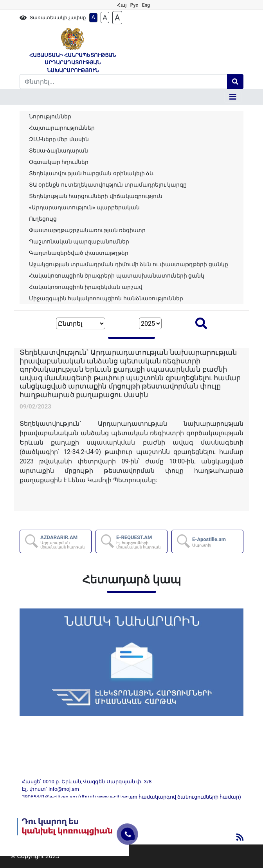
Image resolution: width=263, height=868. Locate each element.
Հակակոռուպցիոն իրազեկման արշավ (86, 287)
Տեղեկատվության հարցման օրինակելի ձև (91, 173)
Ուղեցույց (43, 219)
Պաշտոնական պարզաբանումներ (79, 242)
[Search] (123, 82)
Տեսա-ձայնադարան (59, 151)
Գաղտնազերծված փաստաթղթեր (79, 253)
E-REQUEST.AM (141, 542)
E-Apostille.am (209, 542)
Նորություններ (50, 116)
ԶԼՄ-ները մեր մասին (59, 139)
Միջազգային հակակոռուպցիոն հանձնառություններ (106, 298)
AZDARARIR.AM (65, 542)
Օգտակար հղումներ (59, 162)
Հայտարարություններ (62, 128)
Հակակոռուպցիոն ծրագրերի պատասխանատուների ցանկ (117, 276)
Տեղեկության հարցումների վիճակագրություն (96, 196)
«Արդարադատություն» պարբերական (84, 207)
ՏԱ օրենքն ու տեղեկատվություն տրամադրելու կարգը (108, 185)
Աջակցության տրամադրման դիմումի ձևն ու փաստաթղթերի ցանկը (129, 264)
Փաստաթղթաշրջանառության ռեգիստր (87, 230)
